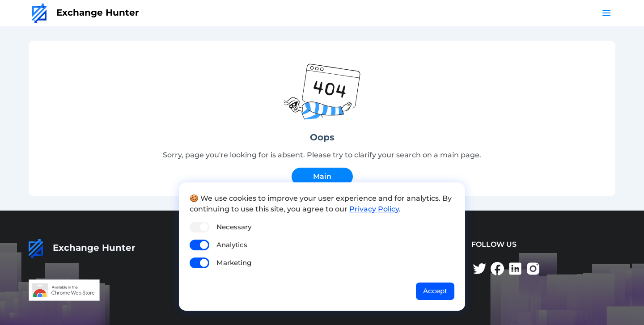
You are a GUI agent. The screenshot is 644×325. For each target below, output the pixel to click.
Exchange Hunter (86, 13)
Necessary (234, 227)
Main (322, 176)
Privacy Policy (374, 209)
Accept (435, 291)
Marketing (234, 263)
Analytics (232, 245)
